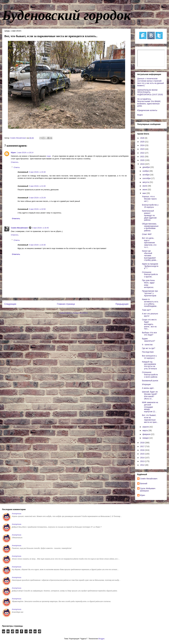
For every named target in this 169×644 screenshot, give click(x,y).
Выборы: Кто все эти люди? (149, 334)
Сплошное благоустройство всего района (150, 375)
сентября (147, 178)
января (146, 438)
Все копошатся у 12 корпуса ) (149, 357)
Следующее (10, 304)
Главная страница (66, 304)
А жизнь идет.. (148, 388)
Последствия (148, 352)
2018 (143, 443)
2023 (143, 149)
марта (145, 430)
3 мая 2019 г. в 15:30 (37, 172)
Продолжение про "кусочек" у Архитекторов (150, 293)
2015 (143, 454)
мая (144, 193)
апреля (146, 427)
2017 (143, 446)
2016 (143, 450)
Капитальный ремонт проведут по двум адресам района (149, 215)
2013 (143, 461)
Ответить (15, 162)
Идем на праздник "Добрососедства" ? (150, 266)
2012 (143, 465)
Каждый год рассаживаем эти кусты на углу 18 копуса (149, 365)
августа (146, 182)
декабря (146, 167)
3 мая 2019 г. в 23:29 (37, 198)
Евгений (144, 484)
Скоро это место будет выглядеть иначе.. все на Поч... (149, 324)
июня (145, 190)
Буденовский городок (67, 15)
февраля (147, 434)
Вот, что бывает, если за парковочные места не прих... (150, 419)
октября (146, 175)
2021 (143, 157)
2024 (143, 145)
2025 (143, 142)
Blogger (101, 639)
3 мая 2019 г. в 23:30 (37, 245)
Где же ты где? (149, 348)
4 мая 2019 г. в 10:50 (37, 209)
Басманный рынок (150, 381)
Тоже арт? (147, 310)
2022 (143, 153)
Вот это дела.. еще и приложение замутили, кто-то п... (149, 243)
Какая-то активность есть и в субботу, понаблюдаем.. (150, 303)
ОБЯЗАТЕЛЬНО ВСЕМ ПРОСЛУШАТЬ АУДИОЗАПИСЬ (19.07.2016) (150, 92)
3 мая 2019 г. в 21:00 (37, 186)
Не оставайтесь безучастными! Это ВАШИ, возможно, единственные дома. (149, 102)
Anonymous (17, 514)
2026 (143, 138)
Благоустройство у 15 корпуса (150, 206)
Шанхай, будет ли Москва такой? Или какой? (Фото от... (150, 395)
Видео (140, 115)
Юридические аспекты (147, 110)
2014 (143, 458)
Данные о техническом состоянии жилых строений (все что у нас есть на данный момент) (150, 82)
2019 (143, 164)
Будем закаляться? (148, 340)
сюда (49, 156)
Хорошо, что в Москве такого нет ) (149, 199)
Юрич (13, 153)
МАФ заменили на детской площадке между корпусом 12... (150, 407)
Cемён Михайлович (19, 228)
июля (145, 186)
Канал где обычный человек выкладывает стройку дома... (150, 255)
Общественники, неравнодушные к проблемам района (150, 227)
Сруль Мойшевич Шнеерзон (148, 490)
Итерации (146, 384)
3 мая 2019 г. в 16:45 (40, 228)
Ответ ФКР (147, 234)
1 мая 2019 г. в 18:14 (25, 153)
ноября (146, 171)
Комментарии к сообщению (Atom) (73, 313)
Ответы (17, 167)
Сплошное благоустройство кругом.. (150, 274)
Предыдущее (122, 304)
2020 (143, 160)
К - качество (147, 345)
